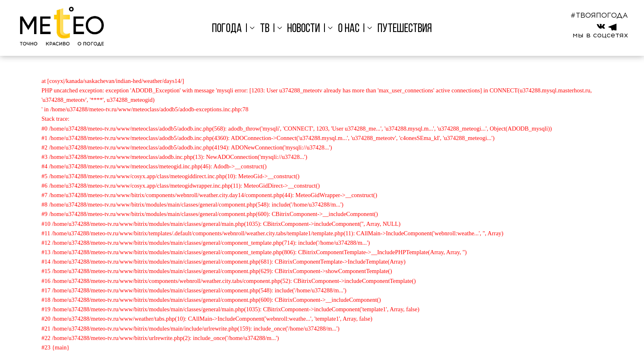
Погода (227, 29)
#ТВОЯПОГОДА (599, 15)
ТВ (265, 29)
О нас (349, 29)
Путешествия (405, 29)
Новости (304, 29)
